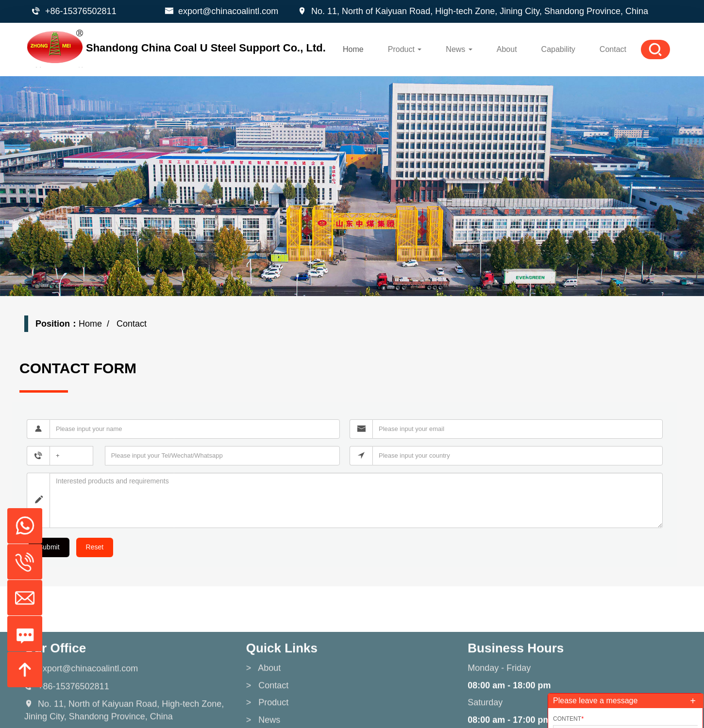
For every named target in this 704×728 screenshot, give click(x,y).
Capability (558, 49)
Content (568, 719)
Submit (49, 547)
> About (264, 705)
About (507, 49)
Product (405, 49)
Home (353, 49)
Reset (95, 547)
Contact (613, 49)
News (459, 49)
